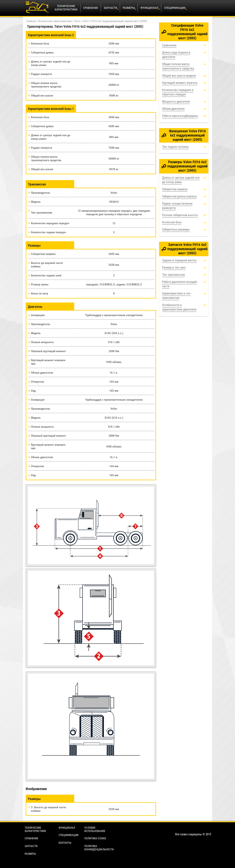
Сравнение (91, 8)
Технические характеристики (55, 21)
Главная (31, 21)
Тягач (77, 21)
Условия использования (95, 829)
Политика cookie (95, 838)
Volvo (86, 21)
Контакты (65, 843)
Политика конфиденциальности (99, 848)
